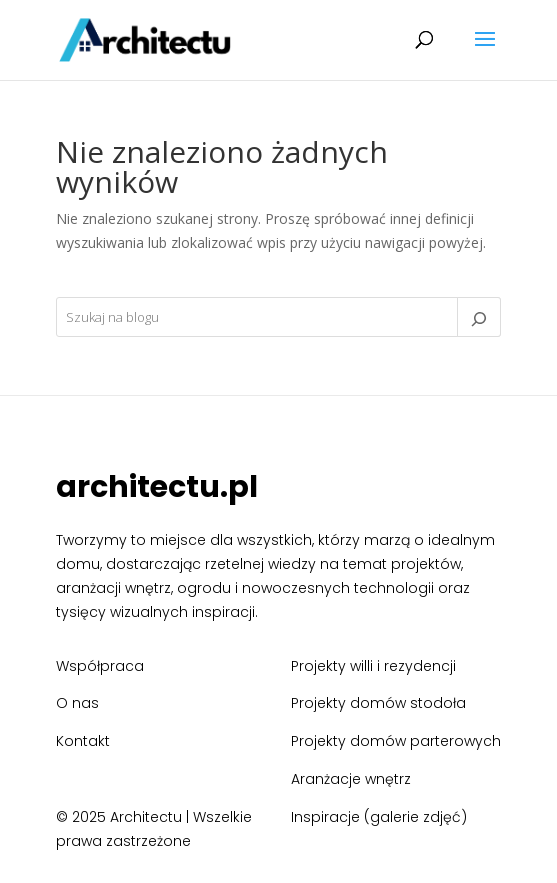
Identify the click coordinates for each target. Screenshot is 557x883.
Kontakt (83, 741)
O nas (77, 703)
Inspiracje (325, 817)
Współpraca (100, 666)
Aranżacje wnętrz (351, 779)
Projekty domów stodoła (378, 703)
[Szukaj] (479, 317)
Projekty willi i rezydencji (373, 666)
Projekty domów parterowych (396, 741)
